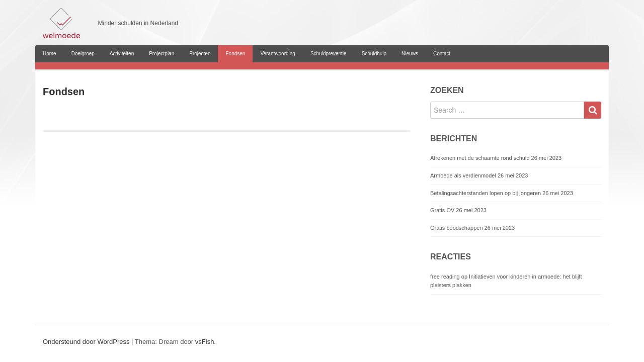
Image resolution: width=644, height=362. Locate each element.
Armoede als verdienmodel (463, 175)
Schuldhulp (374, 54)
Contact (442, 54)
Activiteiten (122, 54)
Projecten (200, 54)
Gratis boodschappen (457, 228)
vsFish (205, 342)
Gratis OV (442, 210)
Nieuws (410, 54)
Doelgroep (83, 54)
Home (50, 54)
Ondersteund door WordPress (86, 342)
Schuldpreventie (329, 54)
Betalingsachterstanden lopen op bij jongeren (486, 193)
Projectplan (162, 54)
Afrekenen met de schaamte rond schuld (480, 158)
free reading (445, 277)
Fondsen (235, 54)
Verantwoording (278, 54)
